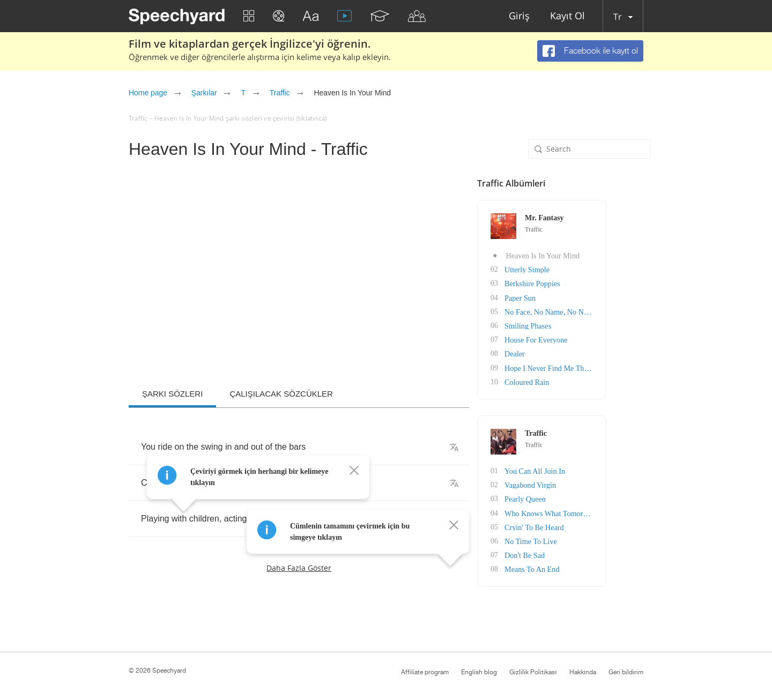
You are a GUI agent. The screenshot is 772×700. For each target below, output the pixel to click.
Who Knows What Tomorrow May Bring (608, 512)
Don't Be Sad (566, 553)
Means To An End (573, 567)
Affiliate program (425, 672)
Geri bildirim (626, 672)
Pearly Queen (566, 498)
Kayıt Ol (567, 16)
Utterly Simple (568, 269)
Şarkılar (204, 93)
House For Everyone (577, 339)
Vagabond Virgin (571, 484)
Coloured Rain (568, 381)
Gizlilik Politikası (533, 672)
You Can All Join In (576, 470)
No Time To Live (571, 539)
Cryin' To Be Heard (575, 526)
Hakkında (583, 672)
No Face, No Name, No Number (595, 311)
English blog (479, 672)
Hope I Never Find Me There (589, 367)
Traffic (280, 93)
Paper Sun (561, 297)
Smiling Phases (569, 325)
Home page (148, 93)
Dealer (556, 353)
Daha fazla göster (299, 568)
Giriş (519, 16)
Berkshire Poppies (573, 283)
